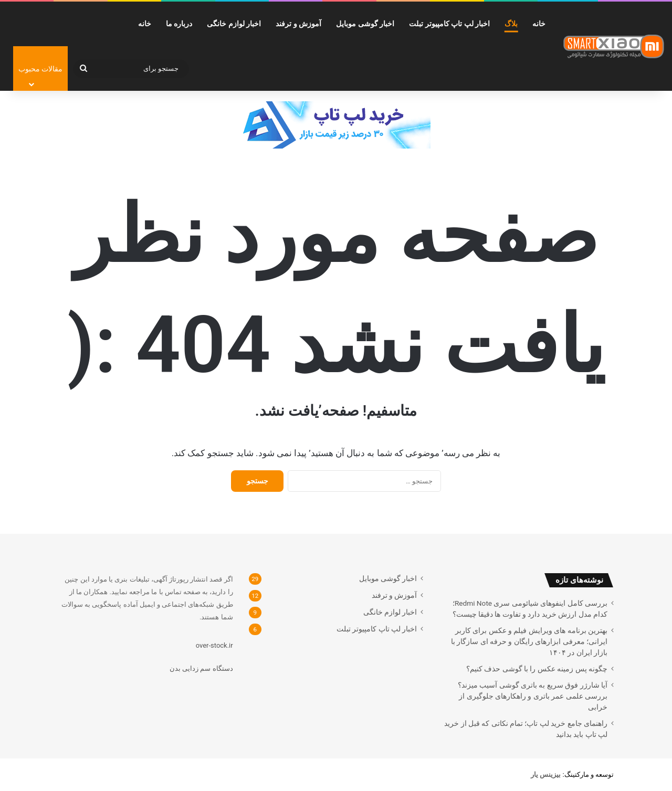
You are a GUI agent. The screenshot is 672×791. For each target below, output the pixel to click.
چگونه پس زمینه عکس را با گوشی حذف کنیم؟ (537, 669)
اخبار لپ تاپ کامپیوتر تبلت (449, 24)
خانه (539, 24)
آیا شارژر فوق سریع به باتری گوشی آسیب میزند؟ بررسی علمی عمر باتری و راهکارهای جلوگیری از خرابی (533, 696)
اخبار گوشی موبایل (365, 24)
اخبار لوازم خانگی (234, 24)
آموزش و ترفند (298, 24)
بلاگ (511, 24)
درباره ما (179, 24)
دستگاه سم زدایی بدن (201, 668)
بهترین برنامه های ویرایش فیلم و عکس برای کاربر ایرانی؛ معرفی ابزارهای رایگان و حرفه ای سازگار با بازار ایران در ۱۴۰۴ (529, 641)
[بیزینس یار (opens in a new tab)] (546, 774)
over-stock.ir (214, 645)
